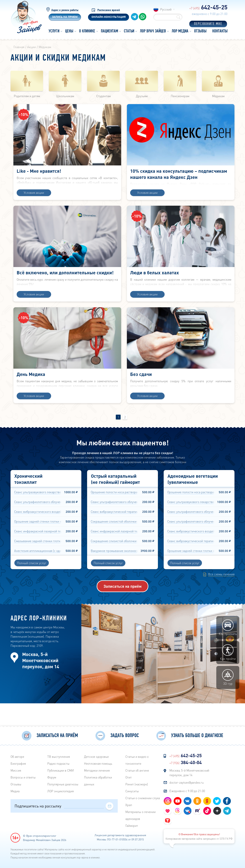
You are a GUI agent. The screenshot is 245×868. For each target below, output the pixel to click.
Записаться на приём (123, 610)
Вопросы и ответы (23, 777)
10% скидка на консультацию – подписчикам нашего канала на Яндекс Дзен (179, 175)
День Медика (31, 390)
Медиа (15, 791)
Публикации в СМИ (61, 771)
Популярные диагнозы (63, 784)
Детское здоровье (96, 757)
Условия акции (34, 201)
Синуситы (132, 791)
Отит (129, 777)
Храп (129, 805)
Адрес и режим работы (65, 10)
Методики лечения (97, 771)
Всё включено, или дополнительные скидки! (65, 281)
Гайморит (132, 826)
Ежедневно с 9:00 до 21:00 (187, 791)
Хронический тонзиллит (28, 503)
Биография (18, 764)
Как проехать (228, 651)
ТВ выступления (59, 757)
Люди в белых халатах (155, 281)
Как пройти (228, 676)
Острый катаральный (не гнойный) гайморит (115, 503)
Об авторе (17, 757)
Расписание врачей (109, 10)
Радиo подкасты (58, 764)
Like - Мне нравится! (39, 172)
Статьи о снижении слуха (143, 798)
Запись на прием (65, 18)
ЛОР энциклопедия (60, 791)
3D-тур (228, 701)
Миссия (16, 771)
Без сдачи (141, 390)
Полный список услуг (32, 587)
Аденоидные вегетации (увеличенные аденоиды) (193, 506)
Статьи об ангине (137, 771)
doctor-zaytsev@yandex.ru (187, 783)
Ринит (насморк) (137, 784)
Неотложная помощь (98, 764)
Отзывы (16, 784)
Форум (52, 777)
